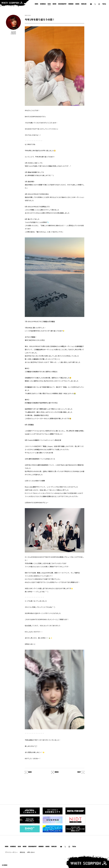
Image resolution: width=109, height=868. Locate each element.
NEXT (81, 772)
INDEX (55, 772)
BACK (28, 772)
